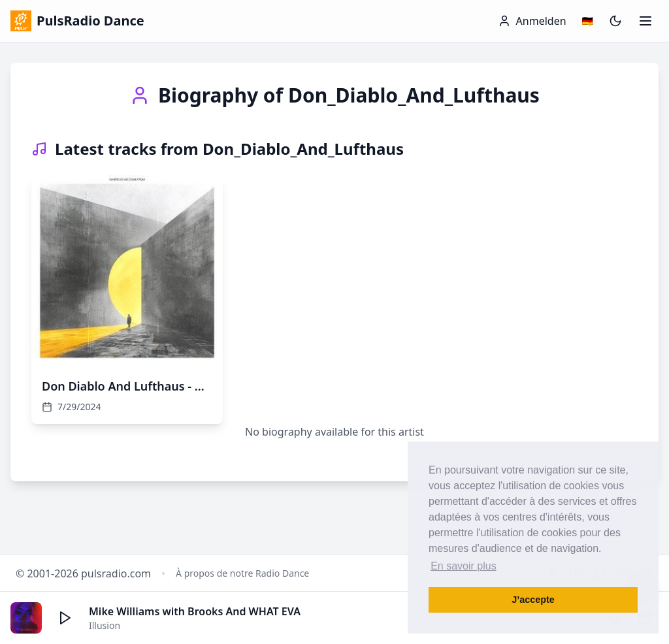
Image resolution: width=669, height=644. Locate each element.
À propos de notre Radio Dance (242, 573)
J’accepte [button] (533, 600)
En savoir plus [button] (464, 566)
